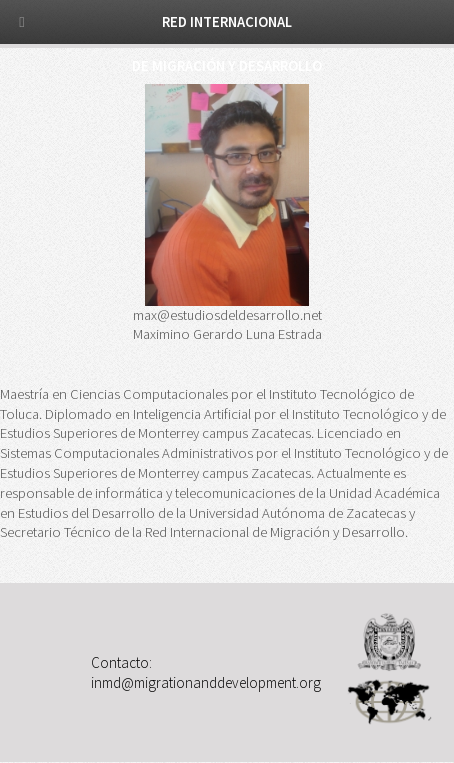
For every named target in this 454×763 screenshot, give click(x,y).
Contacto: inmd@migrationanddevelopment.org (206, 671)
